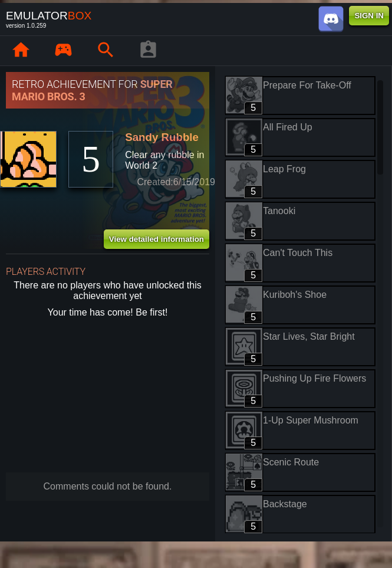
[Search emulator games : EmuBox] (106, 51)
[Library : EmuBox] (63, 51)
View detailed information (157, 239)
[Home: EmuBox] (21, 51)
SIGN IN (369, 16)
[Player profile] (148, 51)
